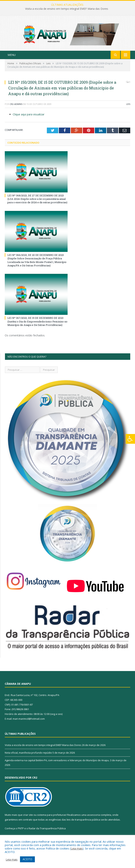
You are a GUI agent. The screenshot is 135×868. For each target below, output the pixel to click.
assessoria (93, 820)
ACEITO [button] (27, 859)
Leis (128, 109)
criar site (28, 820)
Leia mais (77, 848)
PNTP (21, 833)
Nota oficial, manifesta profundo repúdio (28, 757)
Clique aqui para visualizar (29, 119)
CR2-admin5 (16, 109)
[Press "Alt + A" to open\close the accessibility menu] (130, 439)
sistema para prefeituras (52, 820)
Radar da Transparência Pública (47, 833)
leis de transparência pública (83, 824)
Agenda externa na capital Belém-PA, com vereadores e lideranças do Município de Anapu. (57, 765)
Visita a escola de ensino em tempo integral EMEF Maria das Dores (67, 9)
